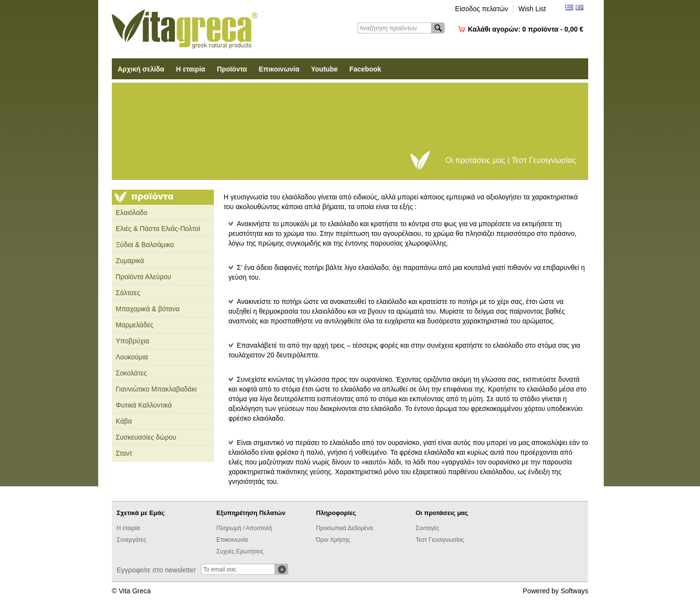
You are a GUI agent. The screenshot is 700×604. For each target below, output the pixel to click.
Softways (574, 591)
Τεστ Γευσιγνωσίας (440, 540)
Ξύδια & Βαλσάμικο (145, 245)
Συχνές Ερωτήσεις (240, 551)
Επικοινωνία (279, 69)
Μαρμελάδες (135, 325)
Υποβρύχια (132, 341)
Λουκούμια (132, 357)
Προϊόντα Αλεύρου (143, 277)
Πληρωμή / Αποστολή (244, 528)
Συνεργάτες (131, 540)
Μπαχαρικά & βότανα (148, 309)
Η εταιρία (191, 69)
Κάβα (124, 421)
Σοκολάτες (131, 373)
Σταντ (124, 453)
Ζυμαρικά (130, 261)
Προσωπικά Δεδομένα (344, 528)
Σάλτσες (128, 293)
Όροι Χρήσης (333, 540)
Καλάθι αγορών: (526, 29)
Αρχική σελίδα (141, 69)
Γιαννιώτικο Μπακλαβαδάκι (156, 389)
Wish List (532, 9)
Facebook (365, 69)
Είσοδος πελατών (481, 9)
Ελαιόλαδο (131, 213)
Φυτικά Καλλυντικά (144, 405)
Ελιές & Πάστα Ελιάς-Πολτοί (158, 229)
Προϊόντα (232, 69)
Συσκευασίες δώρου (146, 437)
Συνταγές (428, 528)
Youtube (324, 69)
